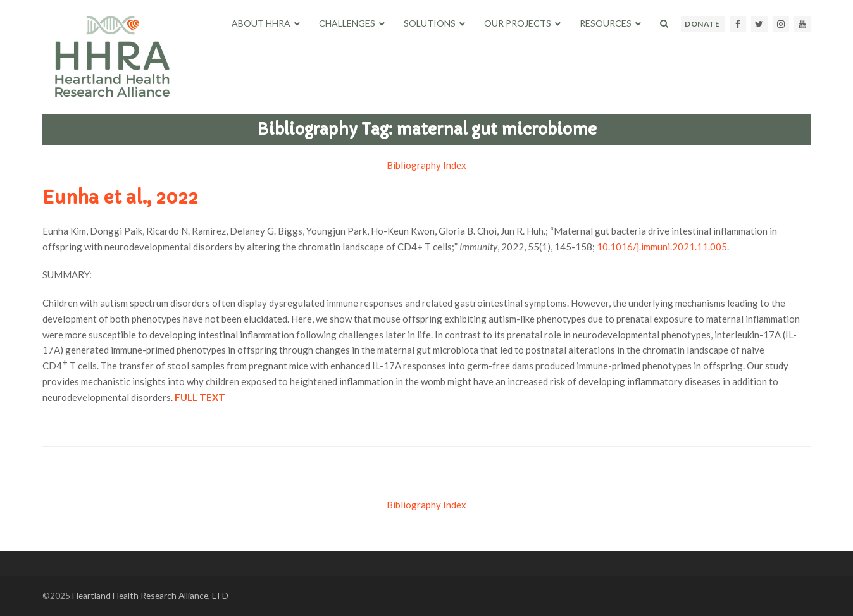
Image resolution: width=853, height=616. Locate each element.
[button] (664, 23)
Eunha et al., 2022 (120, 198)
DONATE (702, 24)
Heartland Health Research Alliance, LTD (150, 595)
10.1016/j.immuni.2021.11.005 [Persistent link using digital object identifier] (662, 247)
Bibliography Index (426, 165)
